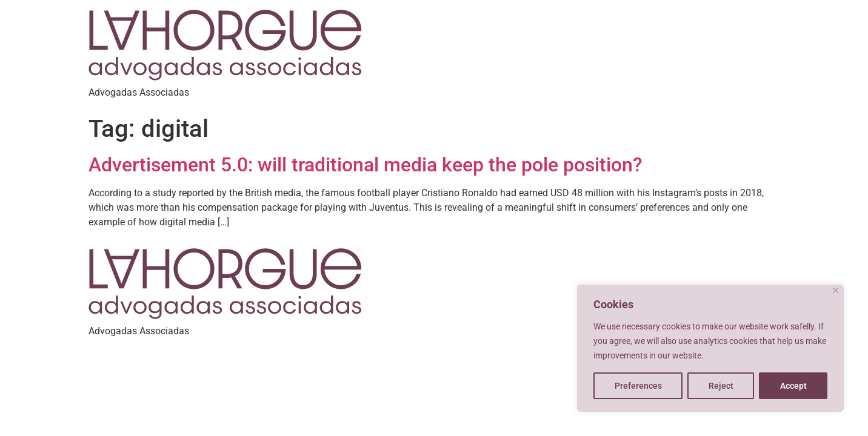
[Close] (836, 290)
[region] (710, 348)
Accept (793, 386)
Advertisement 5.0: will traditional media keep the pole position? (366, 165)
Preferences (638, 386)
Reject (721, 386)
